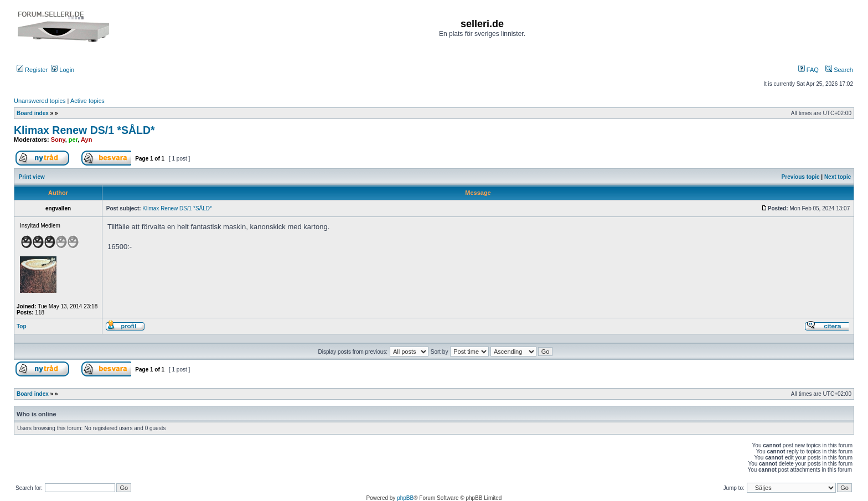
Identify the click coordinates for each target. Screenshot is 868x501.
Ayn (86, 140)
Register (32, 70)
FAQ (808, 70)
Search (839, 70)
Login (63, 70)
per (73, 140)
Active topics (87, 101)
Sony (58, 140)
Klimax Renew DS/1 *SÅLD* (84, 130)
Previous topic (801, 177)
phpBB (405, 498)
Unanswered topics (40, 101)
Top (22, 326)
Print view (32, 177)
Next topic (838, 177)
